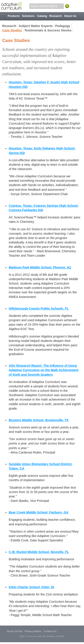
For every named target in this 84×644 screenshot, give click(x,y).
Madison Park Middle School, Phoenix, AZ (40, 267)
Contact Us (50, 631)
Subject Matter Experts (36, 26)
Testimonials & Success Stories (48, 30)
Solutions (28, 16)
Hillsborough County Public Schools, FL (39, 308)
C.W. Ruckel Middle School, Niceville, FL (39, 552)
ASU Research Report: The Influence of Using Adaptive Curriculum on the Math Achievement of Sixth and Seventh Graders (44, 370)
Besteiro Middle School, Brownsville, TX (39, 420)
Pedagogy (63, 26)
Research (56, 16)
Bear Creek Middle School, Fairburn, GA (39, 512)
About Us (70, 16)
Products (14, 16)
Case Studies (12, 30)
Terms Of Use (15, 631)
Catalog (42, 16)
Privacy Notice (33, 631)
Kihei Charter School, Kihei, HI (31, 587)
